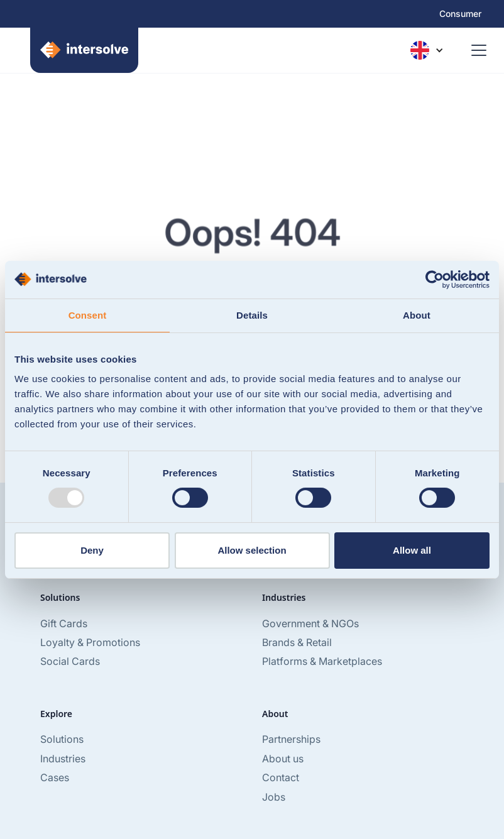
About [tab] (417, 315)
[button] (427, 50)
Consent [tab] (88, 315)
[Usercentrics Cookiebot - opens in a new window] (435, 279)
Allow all (412, 550)
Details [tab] (252, 315)
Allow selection (252, 550)
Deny (92, 550)
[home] (77, 50)
